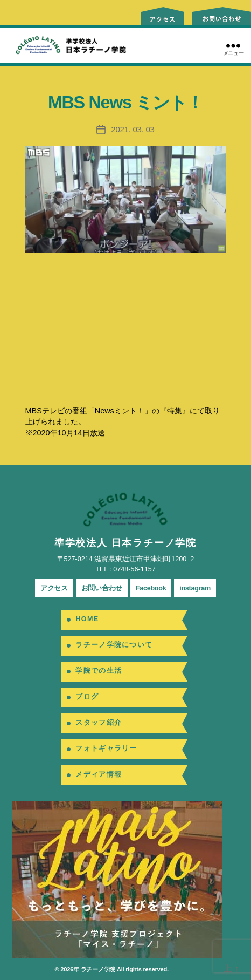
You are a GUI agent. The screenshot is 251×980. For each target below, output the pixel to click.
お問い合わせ (102, 588)
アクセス (54, 588)
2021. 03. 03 (133, 129)
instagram (195, 588)
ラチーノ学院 (98, 969)
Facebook (151, 588)
